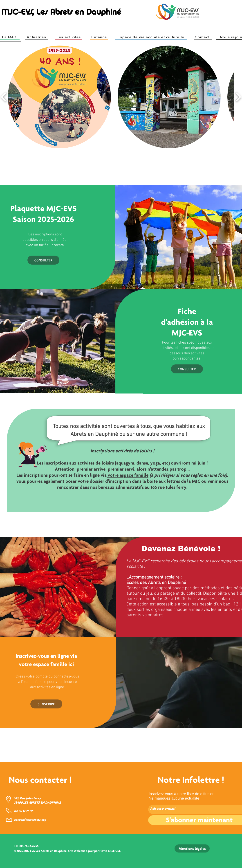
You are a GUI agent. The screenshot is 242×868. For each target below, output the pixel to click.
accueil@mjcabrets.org (30, 820)
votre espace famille (128, 475)
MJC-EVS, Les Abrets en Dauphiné (61, 12)
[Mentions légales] (192, 848)
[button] (59, 97)
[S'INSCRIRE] (46, 704)
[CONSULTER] (43, 260)
